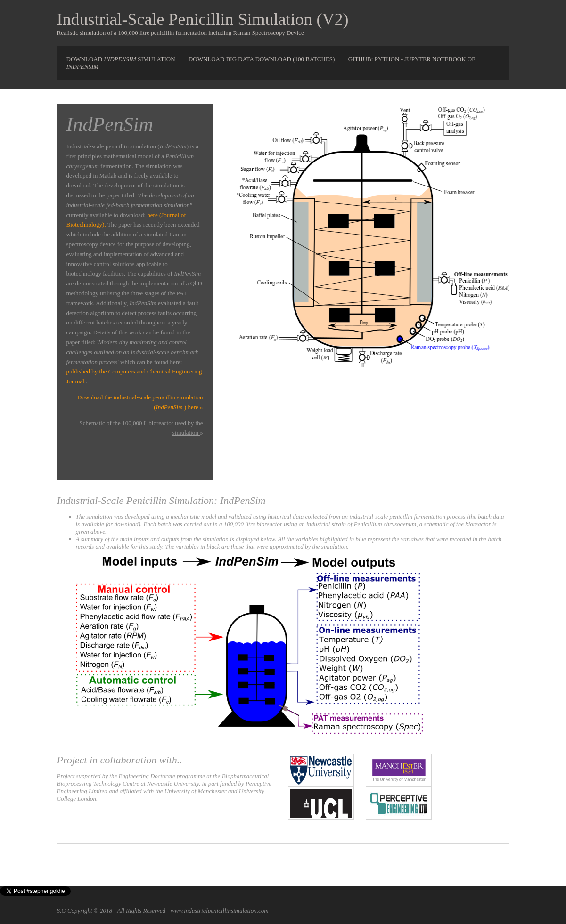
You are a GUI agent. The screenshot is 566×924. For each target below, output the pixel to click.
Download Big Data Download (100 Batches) (262, 59)
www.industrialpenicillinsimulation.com (220, 911)
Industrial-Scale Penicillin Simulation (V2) (203, 19)
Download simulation (122, 59)
